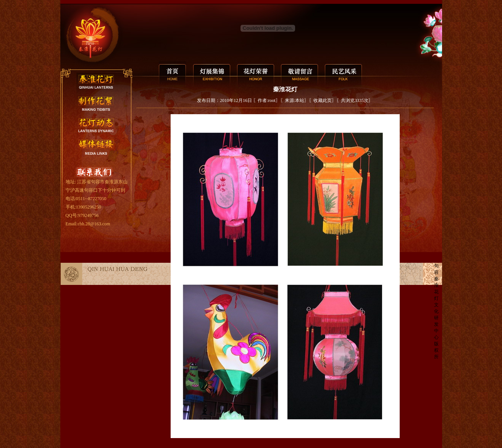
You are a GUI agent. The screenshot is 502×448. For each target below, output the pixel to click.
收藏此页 (323, 100)
